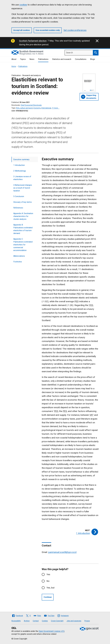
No (48, 581)
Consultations (81, 59)
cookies (23, 5)
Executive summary (21, 159)
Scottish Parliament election (33, 41)
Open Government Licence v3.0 (52, 631)
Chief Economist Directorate (31, 105)
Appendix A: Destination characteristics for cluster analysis (23, 216)
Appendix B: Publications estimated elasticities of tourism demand (23, 229)
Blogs (93, 59)
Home (14, 66)
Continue (48, 597)
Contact (36, 621)
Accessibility (16, 621)
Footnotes (18, 262)
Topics (23, 59)
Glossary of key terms (23, 202)
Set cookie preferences (75, 30)
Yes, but (50, 588)
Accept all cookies (22, 30)
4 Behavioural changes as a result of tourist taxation (23, 188)
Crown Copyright (57, 621)
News (32, 59)
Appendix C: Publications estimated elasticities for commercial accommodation (23, 245)
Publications (43, 59)
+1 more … (56, 108)
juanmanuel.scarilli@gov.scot (62, 552)
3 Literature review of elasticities (22, 178)
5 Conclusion (19, 196)
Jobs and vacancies (74, 621)
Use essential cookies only (48, 30)
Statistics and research (62, 59)
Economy (37, 108)
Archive (27, 621)
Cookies (45, 621)
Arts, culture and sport (24, 108)
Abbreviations (19, 256)
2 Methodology (20, 171)
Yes (48, 574)
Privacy (87, 621)
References (18, 208)
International (46, 108)
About (14, 59)
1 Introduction (19, 165)
